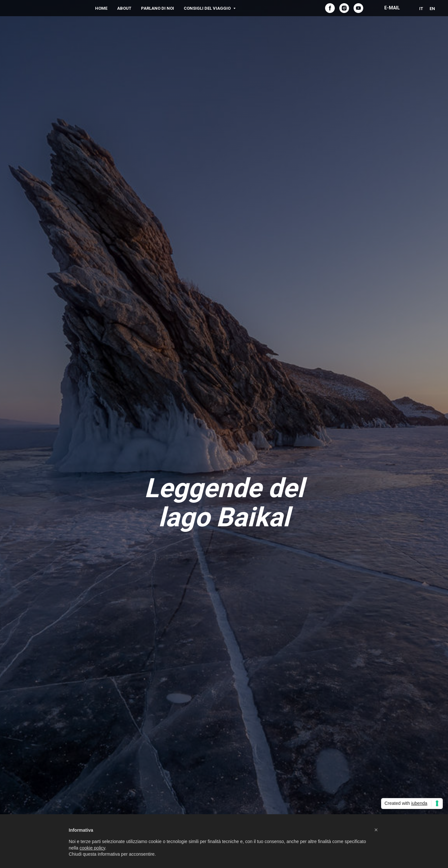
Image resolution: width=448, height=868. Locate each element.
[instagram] (344, 8)
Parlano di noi (158, 8)
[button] (376, 830)
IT (421, 9)
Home (101, 8)
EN (432, 9)
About (124, 8)
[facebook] (330, 8)
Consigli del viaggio (208, 8)
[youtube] (358, 8)
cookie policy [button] (92, 848)
